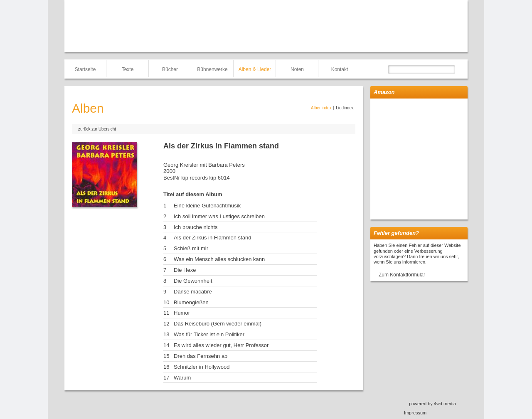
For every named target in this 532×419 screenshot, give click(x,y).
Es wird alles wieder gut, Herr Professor (221, 345)
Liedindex (345, 108)
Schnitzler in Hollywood (202, 367)
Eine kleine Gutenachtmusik (207, 206)
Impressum (415, 413)
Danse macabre (193, 292)
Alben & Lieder (255, 69)
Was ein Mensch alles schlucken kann (219, 259)
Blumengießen (191, 302)
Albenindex (321, 108)
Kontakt (340, 69)
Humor (182, 313)
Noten (297, 69)
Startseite (85, 69)
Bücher (170, 69)
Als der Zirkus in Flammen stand (212, 238)
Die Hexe (185, 270)
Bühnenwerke (212, 69)
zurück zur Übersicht (97, 129)
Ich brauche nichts (196, 227)
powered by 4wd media (432, 404)
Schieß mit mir (191, 248)
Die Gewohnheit (193, 281)
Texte (128, 69)
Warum (182, 378)
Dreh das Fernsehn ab (201, 356)
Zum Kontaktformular (402, 275)
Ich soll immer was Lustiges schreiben (219, 216)
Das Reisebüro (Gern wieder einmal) (218, 324)
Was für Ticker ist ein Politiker (209, 334)
